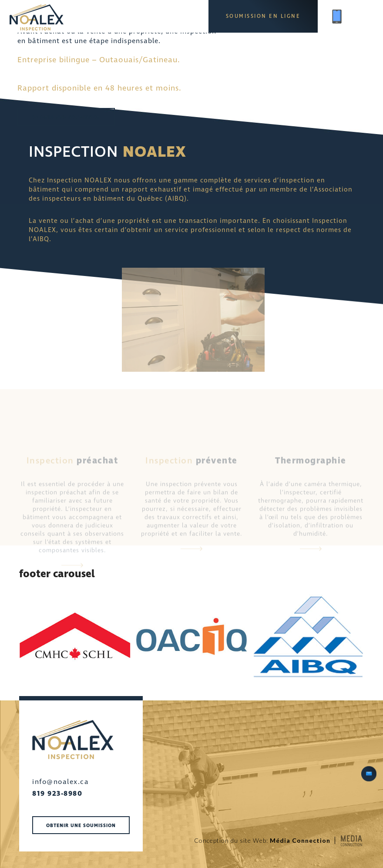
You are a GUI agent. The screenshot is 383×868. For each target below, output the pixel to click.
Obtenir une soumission (66, 117)
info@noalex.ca (60, 782)
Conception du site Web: (262, 840)
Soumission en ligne (263, 16)
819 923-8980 (57, 794)
